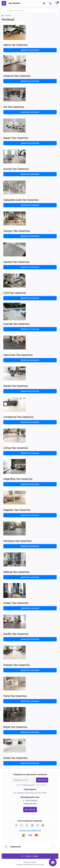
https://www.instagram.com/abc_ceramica (27, 825)
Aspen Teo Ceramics (16, 138)
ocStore (34, 862)
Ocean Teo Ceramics (16, 603)
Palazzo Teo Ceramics (17, 665)
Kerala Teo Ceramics (16, 386)
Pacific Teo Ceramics (16, 634)
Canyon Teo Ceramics (17, 231)
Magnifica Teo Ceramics (18, 479)
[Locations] (44, 3)
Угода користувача (29, 785)
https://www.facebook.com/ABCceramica (16, 825)
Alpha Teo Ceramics (15, 45)
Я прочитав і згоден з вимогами (31, 785)
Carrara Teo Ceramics (16, 262)
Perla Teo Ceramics (15, 696)
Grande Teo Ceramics (16, 324)
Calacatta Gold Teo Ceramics (21, 200)
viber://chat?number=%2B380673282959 (38, 825)
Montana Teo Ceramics (17, 541)
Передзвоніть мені (30, 803)
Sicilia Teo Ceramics (15, 758)
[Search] (4, 10)
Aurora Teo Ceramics (16, 169)
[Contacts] (50, 3)
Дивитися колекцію (30, 50)
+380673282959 (31, 801)
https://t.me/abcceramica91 (43, 825)
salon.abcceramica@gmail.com (30, 830)
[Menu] (4, 3)
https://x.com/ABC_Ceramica (22, 825)
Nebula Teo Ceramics (16, 572)
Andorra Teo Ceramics (17, 76)
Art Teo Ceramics (14, 107)
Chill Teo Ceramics (15, 293)
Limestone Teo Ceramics (18, 417)
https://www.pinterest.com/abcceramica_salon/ (32, 825)
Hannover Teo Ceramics (18, 355)
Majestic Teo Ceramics (17, 510)
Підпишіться (42, 780)
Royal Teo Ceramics (15, 727)
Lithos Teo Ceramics (16, 448)
